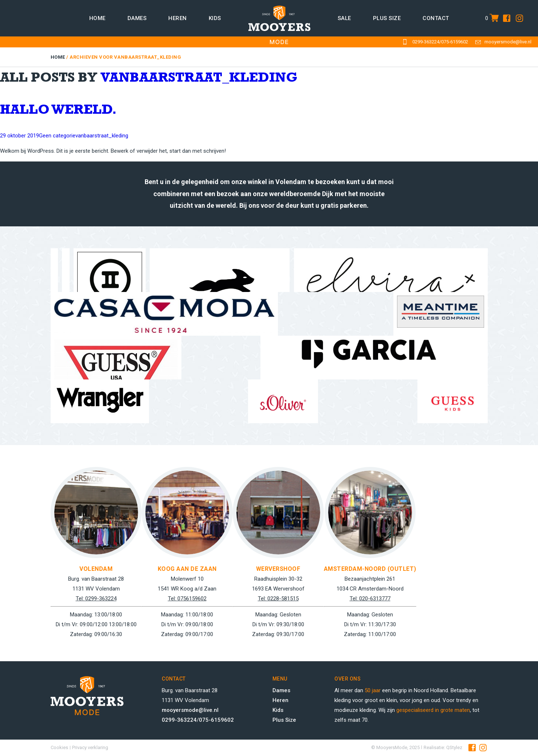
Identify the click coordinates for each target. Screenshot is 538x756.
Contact (436, 18)
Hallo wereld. (58, 111)
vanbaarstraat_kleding (199, 79)
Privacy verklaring (90, 747)
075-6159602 (455, 42)
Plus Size (284, 720)
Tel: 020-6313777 (370, 599)
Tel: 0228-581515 (278, 599)
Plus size (387, 18)
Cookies (59, 747)
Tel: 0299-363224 (96, 599)
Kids (215, 18)
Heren (178, 18)
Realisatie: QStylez (443, 747)
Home (97, 18)
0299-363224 (426, 42)
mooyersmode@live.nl (508, 42)
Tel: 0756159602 (187, 599)
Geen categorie (57, 136)
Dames (137, 18)
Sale (344, 18)
